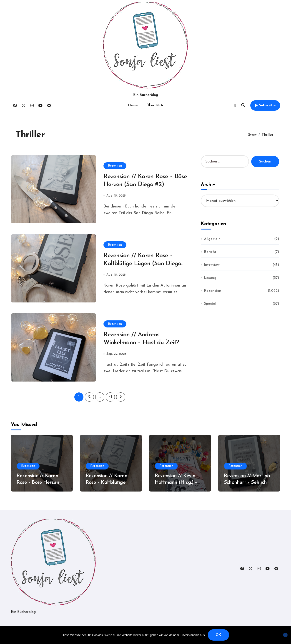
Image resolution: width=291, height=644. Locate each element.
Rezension (115, 166)
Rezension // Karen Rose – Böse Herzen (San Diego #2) (38, 482)
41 (110, 397)
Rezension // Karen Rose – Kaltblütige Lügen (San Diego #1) (144, 264)
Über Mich (155, 105)
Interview (212, 265)
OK (218, 635)
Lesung (210, 278)
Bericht (210, 252)
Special (210, 304)
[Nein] (285, 635)
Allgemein (212, 239)
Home (133, 105)
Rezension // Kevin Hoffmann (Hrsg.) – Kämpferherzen (176, 482)
